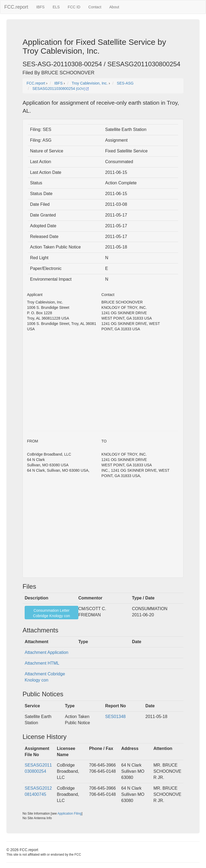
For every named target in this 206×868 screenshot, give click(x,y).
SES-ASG (125, 83)
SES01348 (115, 717)
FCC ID (74, 7)
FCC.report (16, 7)
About (114, 7)
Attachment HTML (42, 663)
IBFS (40, 7)
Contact (95, 7)
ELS (56, 7)
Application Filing (69, 814)
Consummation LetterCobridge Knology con (51, 613)
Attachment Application (47, 652)
